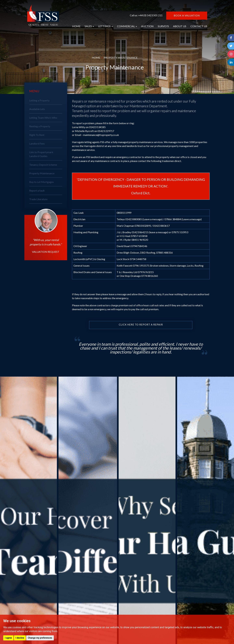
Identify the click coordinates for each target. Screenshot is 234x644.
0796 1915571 (141, 266)
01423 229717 (106, 131)
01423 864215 (140, 232)
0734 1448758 (138, 259)
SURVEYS (163, 26)
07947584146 (139, 246)
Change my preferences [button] (40, 638)
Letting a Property (39, 100)
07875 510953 (180, 232)
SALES (89, 26)
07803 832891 (143, 226)
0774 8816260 (149, 276)
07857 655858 (139, 236)
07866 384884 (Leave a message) (183, 219)
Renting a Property (40, 126)
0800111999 (124, 213)
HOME (76, 26)
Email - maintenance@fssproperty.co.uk (97, 135)
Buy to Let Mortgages (42, 182)
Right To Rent (37, 135)
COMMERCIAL (127, 26)
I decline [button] (20, 638)
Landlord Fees (37, 143)
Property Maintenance (42, 173)
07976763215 (146, 272)
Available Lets (37, 109)
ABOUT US (180, 26)
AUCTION (147, 26)
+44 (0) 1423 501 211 (150, 15)
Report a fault (37, 190)
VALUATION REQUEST (46, 252)
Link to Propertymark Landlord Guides (41, 154)
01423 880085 (134, 219)
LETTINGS (105, 26)
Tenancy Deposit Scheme (43, 165)
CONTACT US (199, 26)
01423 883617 (161, 226)
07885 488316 (164, 253)
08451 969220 (140, 240)
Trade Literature (38, 199)
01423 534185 (97, 127)
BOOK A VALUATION (187, 15)
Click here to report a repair (141, 325)
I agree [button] (8, 638)
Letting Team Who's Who (43, 118)
